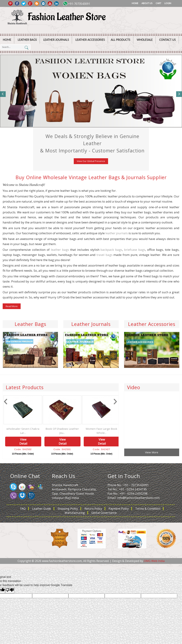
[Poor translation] (10, 590)
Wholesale (145, 40)
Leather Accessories (90, 40)
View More (152, 452)
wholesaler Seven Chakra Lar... (32, 431)
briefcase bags (135, 250)
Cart (158, 3)
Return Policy (93, 509)
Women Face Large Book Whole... (110, 431)
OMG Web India (154, 561)
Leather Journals (56, 40)
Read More (12, 306)
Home (135, 3)
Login (168, 3)
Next (179, 94)
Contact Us (168, 40)
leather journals (117, 233)
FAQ (23, 509)
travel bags (105, 255)
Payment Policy (119, 509)
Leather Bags (27, 40)
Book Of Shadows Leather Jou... (71, 431)
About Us (147, 3)
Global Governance (104, 513)
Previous (3, 94)
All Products (121, 40)
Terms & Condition (148, 509)
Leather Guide (42, 509)
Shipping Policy (68, 509)
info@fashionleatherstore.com (138, 498)
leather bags (60, 250)
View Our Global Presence (91, 161)
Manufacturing (75, 513)
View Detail (32, 442)
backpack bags (111, 250)
